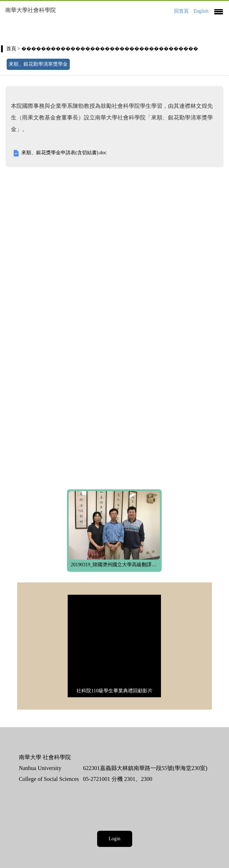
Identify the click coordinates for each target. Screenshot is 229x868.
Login (114, 839)
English (201, 11)
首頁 (11, 49)
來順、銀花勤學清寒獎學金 (38, 64)
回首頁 (181, 11)
